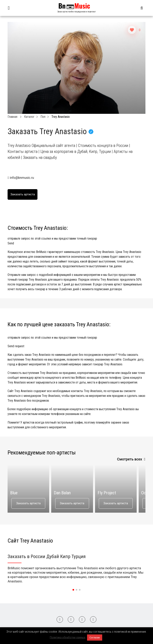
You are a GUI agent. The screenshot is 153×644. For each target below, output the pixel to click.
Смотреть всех (129, 459)
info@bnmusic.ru (22, 178)
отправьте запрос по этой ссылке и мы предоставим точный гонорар (76, 241)
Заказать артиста (28, 503)
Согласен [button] (95, 638)
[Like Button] (132, 30)
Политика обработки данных (68, 637)
